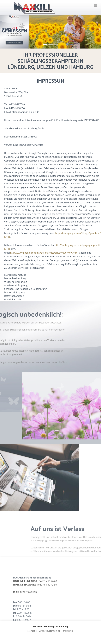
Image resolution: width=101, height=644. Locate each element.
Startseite (32, 631)
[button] (2, 29)
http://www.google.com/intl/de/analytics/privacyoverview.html (64, 253)
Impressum (68, 631)
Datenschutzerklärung (49, 631)
